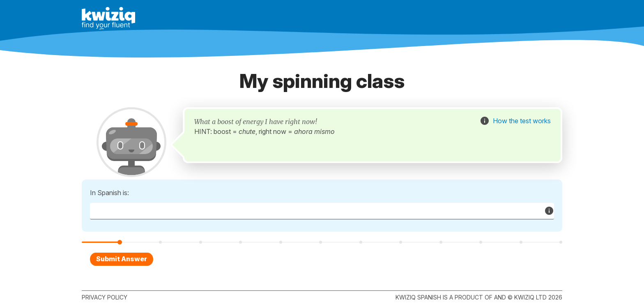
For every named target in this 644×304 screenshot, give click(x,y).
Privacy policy (105, 297)
